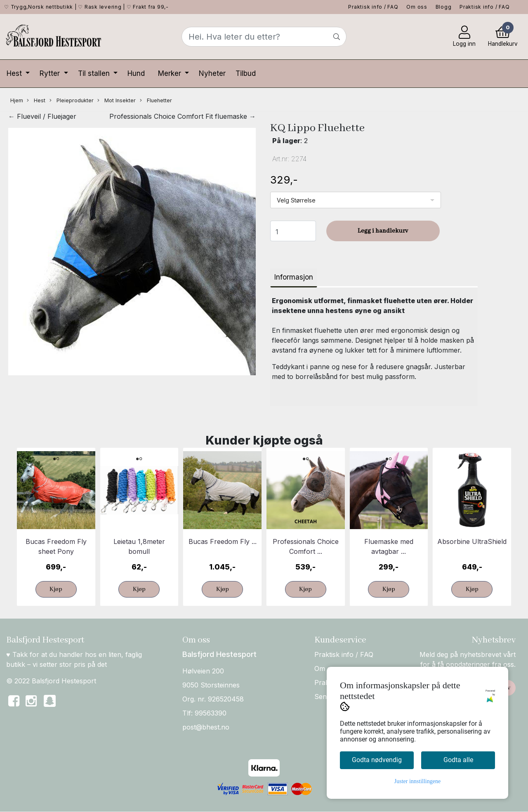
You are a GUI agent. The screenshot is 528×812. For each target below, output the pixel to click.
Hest (15, 73)
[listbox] (356, 200)
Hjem (17, 100)
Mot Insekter (117, 101)
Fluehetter (156, 101)
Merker (171, 73)
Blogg (444, 7)
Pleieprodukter (72, 101)
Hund (136, 73)
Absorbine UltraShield (472, 541)
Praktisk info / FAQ (373, 7)
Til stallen (95, 73)
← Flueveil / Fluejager (42, 116)
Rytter (51, 73)
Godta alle (458, 760)
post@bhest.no (206, 727)
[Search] (264, 37)
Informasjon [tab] (294, 277)
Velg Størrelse (296, 200)
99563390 (211, 713)
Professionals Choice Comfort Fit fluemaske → (183, 116)
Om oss (417, 7)
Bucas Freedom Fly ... (223, 541)
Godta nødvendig (377, 760)
